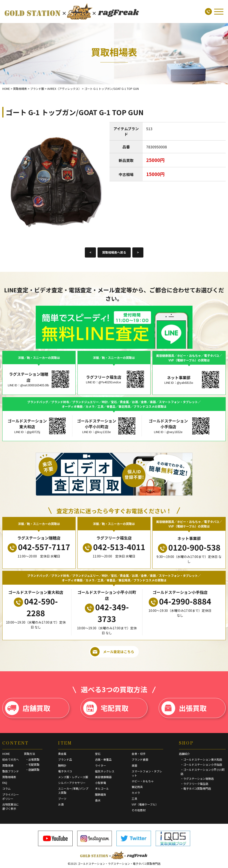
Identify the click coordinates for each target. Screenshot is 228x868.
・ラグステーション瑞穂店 (197, 779)
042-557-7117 (39, 547)
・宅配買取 (33, 764)
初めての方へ (11, 759)
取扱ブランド (11, 771)
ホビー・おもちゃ (143, 781)
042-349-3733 (107, 613)
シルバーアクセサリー (72, 783)
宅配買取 (106, 708)
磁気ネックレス (105, 771)
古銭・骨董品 (103, 759)
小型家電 (101, 783)
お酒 (61, 804)
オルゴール (102, 788)
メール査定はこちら (112, 652)
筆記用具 (137, 787)
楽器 (134, 765)
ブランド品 (65, 759)
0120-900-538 (189, 547)
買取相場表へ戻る (114, 252)
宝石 (98, 754)
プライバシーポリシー (11, 796)
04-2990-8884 (180, 601)
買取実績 (8, 765)
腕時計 (62, 765)
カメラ (136, 793)
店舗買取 (28, 708)
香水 (98, 800)
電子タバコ (65, 771)
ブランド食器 (140, 759)
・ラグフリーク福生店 (194, 784)
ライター (101, 765)
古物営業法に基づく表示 (11, 806)
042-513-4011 (114, 547)
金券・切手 (139, 754)
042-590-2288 (36, 607)
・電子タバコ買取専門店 (196, 788)
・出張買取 (33, 759)
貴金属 (62, 754)
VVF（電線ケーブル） (145, 804)
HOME (6, 754)
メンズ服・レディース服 (73, 777)
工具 (134, 799)
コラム (6, 788)
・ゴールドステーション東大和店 (201, 759)
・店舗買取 (33, 770)
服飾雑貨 (101, 794)
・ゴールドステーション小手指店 (201, 764)
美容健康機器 (103, 777)
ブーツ (62, 799)
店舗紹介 (184, 754)
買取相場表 (9, 777)
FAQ (5, 783)
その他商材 (139, 810)
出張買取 (184, 708)
